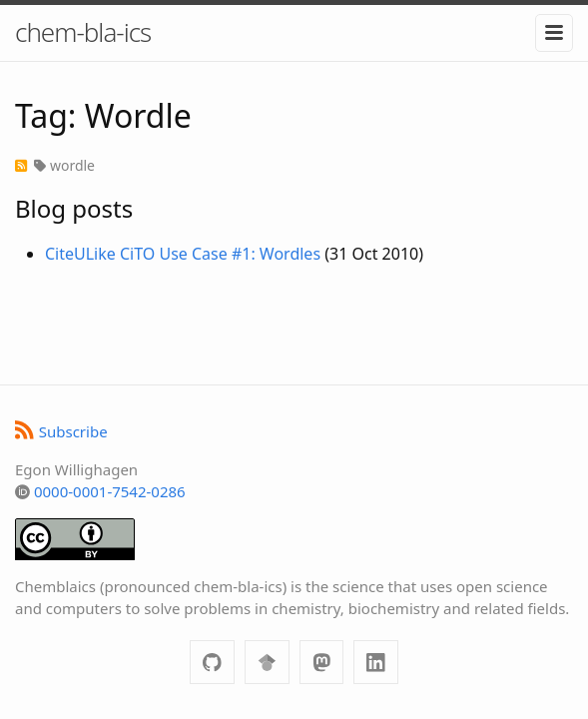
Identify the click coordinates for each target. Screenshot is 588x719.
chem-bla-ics (83, 32)
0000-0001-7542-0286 (110, 491)
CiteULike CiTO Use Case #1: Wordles (183, 254)
